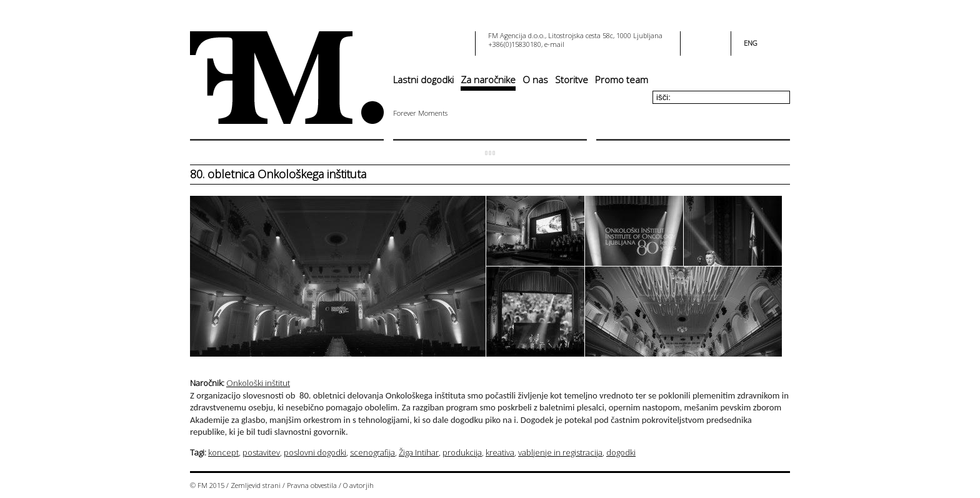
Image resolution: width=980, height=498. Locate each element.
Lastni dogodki (423, 79)
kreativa (500, 452)
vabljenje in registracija (560, 452)
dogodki (621, 452)
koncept (223, 452)
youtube (713, 39)
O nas (535, 79)
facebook (698, 39)
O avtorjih (358, 485)
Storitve (572, 79)
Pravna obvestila (312, 485)
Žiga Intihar (419, 452)
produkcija (462, 452)
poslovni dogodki (315, 452)
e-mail (554, 44)
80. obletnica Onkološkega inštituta (278, 174)
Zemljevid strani (256, 485)
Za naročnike (488, 79)
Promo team (622, 79)
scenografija (372, 452)
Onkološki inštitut (258, 383)
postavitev (261, 452)
